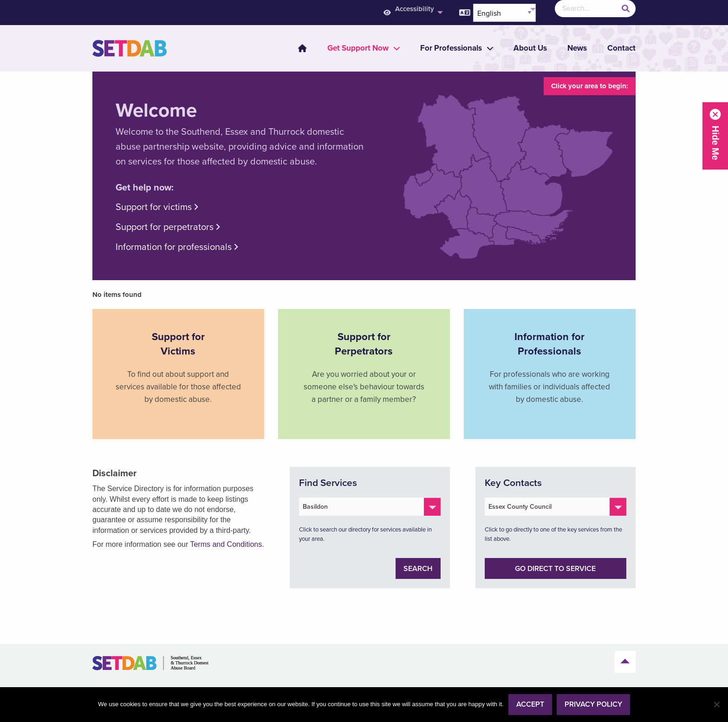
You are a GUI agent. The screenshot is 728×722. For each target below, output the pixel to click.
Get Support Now (358, 48)
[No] (716, 704)
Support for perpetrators (165, 227)
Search (418, 569)
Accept (530, 704)
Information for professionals (174, 247)
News (577, 48)
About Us (530, 48)
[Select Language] (504, 13)
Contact (621, 48)
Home (302, 48)
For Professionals (451, 48)
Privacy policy (593, 704)
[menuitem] (297, 48)
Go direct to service (555, 569)
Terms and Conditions (226, 544)
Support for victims (154, 207)
